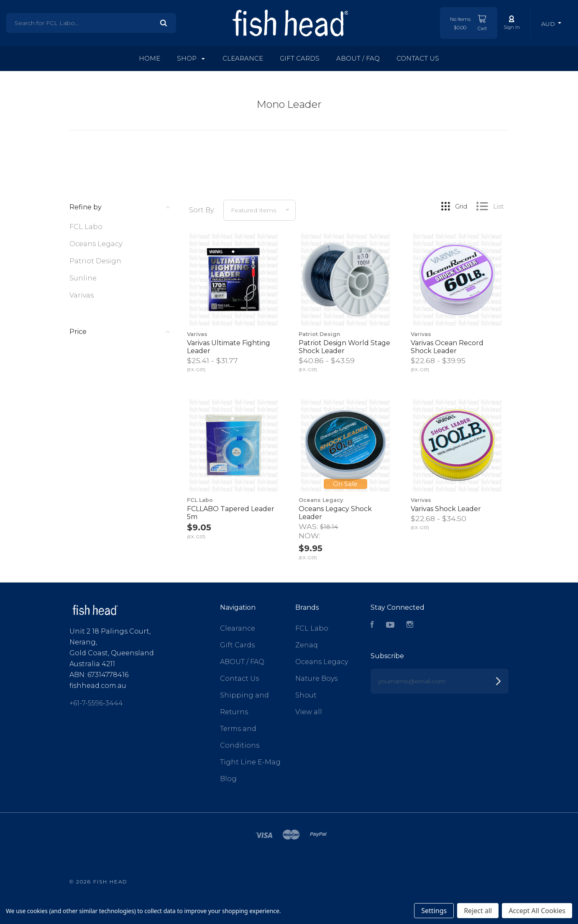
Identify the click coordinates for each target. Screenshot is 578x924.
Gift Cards (300, 58)
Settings (434, 911)
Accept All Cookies (537, 911)
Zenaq (307, 645)
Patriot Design (95, 261)
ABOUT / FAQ (358, 58)
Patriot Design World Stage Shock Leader (344, 347)
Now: (309, 536)
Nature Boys (316, 678)
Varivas (82, 295)
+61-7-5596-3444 (96, 703)
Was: (309, 526)
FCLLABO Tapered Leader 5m (231, 513)
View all (309, 712)
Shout (306, 695)
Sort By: (202, 210)
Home (150, 58)
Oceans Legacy (96, 244)
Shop (191, 58)
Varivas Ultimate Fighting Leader (229, 347)
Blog (228, 779)
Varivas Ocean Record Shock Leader (447, 347)
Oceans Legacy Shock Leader (335, 513)
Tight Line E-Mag (250, 762)
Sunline (83, 278)
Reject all (478, 911)
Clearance (243, 58)
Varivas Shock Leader (446, 509)
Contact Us (418, 58)
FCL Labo (86, 227)
